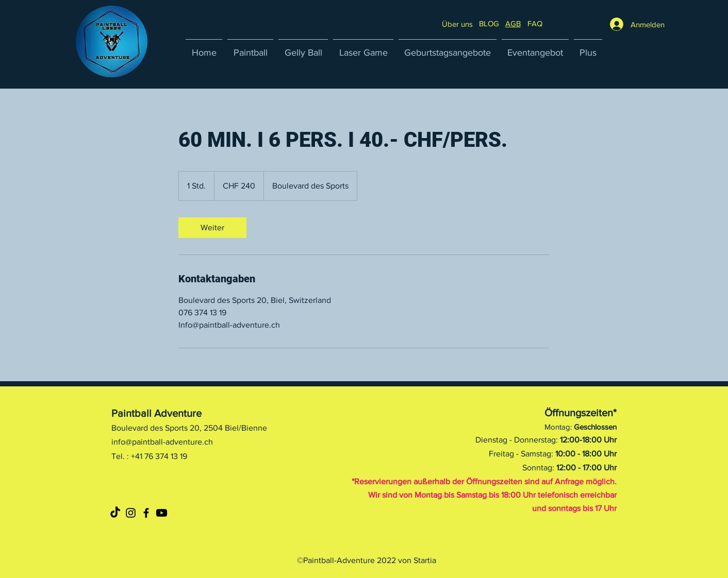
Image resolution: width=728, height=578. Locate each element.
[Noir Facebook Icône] (146, 513)
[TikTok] (115, 513)
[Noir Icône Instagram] (131, 513)
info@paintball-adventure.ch (162, 442)
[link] (212, 228)
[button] (535, 23)
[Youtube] (162, 513)
